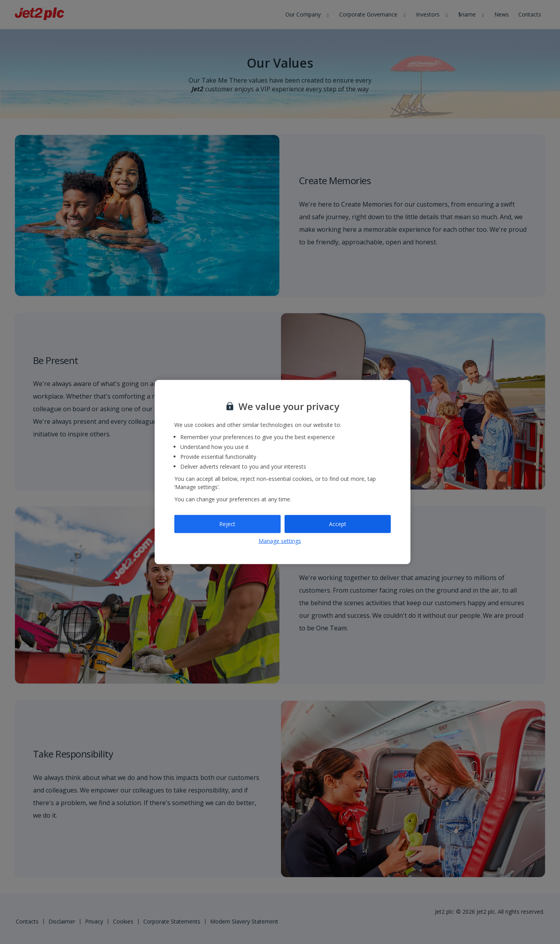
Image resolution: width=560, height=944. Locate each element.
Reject (227, 524)
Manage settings (280, 540)
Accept (338, 524)
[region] (283, 472)
